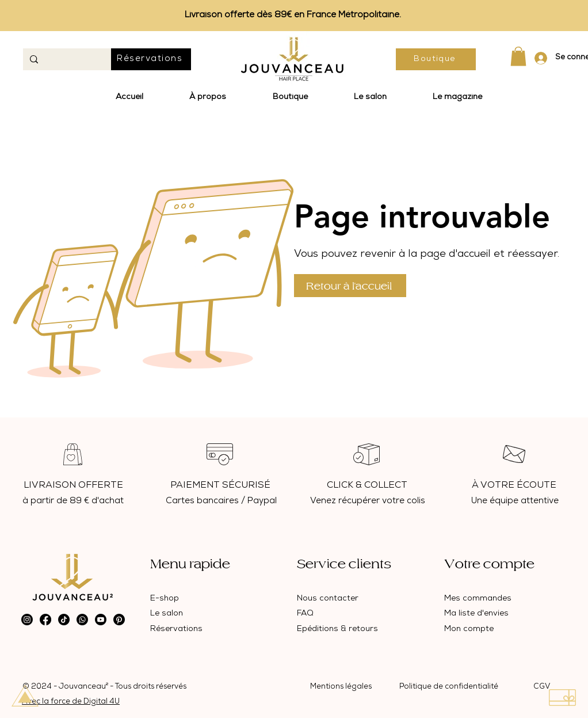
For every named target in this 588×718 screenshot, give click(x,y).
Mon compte (469, 629)
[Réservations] (151, 59)
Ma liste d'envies (476, 614)
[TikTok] (64, 620)
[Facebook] (45, 620)
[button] (518, 56)
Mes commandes (478, 599)
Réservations (176, 629)
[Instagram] (27, 620)
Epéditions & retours (337, 629)
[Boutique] (436, 59)
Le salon (167, 614)
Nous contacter (328, 599)
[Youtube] (101, 620)
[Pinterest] (119, 620)
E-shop (165, 599)
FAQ (305, 614)
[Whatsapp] (82, 620)
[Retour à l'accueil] (350, 286)
